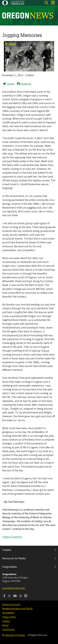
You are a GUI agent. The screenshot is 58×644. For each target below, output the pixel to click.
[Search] (46, 3)
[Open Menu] (53, 3)
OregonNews (10, 567)
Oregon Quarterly (12, 537)
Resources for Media (14, 558)
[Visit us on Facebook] (4, 596)
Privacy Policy (9, 617)
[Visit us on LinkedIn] (26, 596)
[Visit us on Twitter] (9, 596)
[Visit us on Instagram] (21, 596)
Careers (6, 621)
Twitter (9, 84)
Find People (8, 629)
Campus (7, 550)
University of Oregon (15, 635)
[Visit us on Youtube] (15, 596)
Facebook (24, 84)
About (5, 625)
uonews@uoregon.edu (14, 588)
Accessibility (8, 613)
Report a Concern (11, 604)
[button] (29, 71)
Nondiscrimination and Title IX (17, 609)
